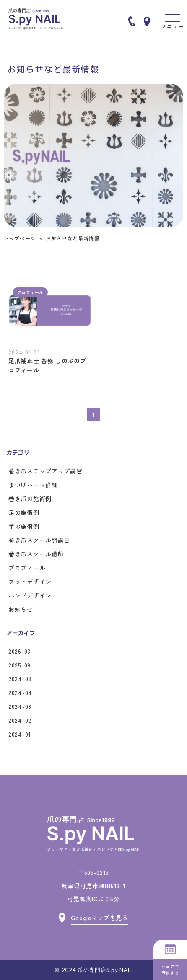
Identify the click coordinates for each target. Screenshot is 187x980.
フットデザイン (30, 582)
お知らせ (21, 609)
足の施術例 (24, 512)
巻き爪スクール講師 (36, 554)
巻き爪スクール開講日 (39, 540)
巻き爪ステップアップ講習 (45, 471)
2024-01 (20, 734)
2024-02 (20, 720)
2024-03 (20, 706)
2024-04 (20, 693)
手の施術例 (24, 526)
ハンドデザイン (30, 595)
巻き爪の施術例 (30, 499)
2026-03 (19, 651)
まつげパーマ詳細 (33, 485)
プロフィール (27, 568)
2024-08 (20, 679)
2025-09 (19, 665)
